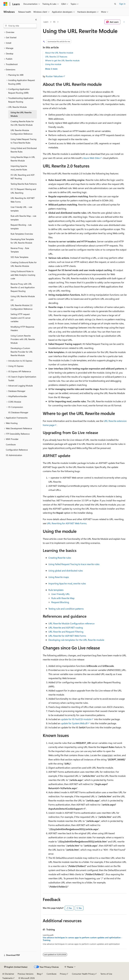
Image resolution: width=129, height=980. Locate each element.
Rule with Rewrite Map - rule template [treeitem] (23, 218)
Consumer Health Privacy (83, 974)
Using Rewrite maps (59, 577)
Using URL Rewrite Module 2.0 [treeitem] (23, 298)
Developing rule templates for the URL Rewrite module (76, 640)
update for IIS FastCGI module (76, 719)
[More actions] (124, 22)
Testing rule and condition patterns (66, 609)
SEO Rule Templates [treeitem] (19, 257)
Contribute (51, 974)
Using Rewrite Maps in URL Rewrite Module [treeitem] (23, 159)
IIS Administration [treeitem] (14, 455)
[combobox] (20, 26)
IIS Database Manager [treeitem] (18, 412)
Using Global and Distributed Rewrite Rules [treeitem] (24, 150)
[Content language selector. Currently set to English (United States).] (16, 967)
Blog (39, 974)
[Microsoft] (5, 4)
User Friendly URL (61, 594)
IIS (54, 22)
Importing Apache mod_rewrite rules (67, 583)
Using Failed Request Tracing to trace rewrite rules (74, 564)
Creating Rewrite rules (60, 558)
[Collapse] (36, 20)
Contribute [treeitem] (11, 444)
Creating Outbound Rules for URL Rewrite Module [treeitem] (24, 264)
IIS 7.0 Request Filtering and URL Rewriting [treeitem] (23, 191)
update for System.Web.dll (74, 723)
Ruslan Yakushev (54, 76)
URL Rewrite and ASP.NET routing (66, 627)
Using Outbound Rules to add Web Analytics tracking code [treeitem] (23, 275)
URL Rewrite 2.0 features (56, 57)
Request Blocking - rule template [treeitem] (21, 227)
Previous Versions (26, 974)
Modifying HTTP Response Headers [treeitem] (22, 329)
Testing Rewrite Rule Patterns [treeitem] (24, 184)
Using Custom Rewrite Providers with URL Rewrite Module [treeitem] (23, 339)
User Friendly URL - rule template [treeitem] (21, 209)
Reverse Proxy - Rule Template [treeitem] (20, 250)
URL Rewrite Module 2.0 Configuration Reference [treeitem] (21, 307)
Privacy (63, 974)
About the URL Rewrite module (59, 53)
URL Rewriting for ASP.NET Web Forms (67, 523)
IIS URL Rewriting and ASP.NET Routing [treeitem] (23, 177)
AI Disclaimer (8, 974)
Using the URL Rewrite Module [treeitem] (21, 114)
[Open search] (115, 4)
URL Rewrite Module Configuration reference (71, 623)
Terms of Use (106, 974)
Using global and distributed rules (66, 571)
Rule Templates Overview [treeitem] (22, 234)
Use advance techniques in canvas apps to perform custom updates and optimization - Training (82, 939)
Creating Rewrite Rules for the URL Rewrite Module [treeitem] (22, 123)
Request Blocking (60, 602)
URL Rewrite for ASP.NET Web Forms (67, 636)
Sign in (122, 4)
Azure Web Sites (91, 158)
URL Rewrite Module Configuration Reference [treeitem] (21, 132)
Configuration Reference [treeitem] (17, 450)
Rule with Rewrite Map (63, 598)
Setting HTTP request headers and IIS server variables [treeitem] (21, 318)
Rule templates (56, 590)
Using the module (53, 64)
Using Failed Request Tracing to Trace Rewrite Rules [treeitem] (23, 141)
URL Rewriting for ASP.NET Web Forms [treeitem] (23, 200)
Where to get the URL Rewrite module (62, 60)
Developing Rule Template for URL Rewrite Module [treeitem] (22, 241)
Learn (46, 22)
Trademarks (8, 978)
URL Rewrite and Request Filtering (66, 632)
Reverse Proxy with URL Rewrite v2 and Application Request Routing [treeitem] (23, 287)
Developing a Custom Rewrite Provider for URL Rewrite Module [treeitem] (22, 352)
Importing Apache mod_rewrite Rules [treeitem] (19, 168)
